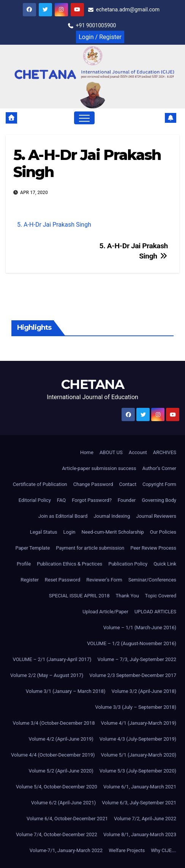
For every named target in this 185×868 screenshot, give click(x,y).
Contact (128, 484)
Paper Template (32, 548)
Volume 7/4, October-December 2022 (57, 834)
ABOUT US (111, 452)
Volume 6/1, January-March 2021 (140, 787)
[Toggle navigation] (84, 118)
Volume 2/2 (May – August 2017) (47, 675)
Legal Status (44, 532)
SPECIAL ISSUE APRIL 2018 (79, 596)
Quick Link (165, 564)
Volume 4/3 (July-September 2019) (138, 739)
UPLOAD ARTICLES (155, 612)
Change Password (93, 484)
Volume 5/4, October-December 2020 (57, 787)
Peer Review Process (153, 548)
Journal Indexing (112, 516)
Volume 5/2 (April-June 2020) (61, 771)
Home (87, 452)
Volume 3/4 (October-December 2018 (54, 723)
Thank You (127, 596)
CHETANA (92, 384)
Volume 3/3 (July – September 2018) (136, 707)
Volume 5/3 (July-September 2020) (138, 771)
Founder (127, 500)
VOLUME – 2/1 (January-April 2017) (52, 659)
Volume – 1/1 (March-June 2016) (140, 627)
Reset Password (62, 580)
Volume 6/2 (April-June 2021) (63, 803)
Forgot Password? (92, 500)
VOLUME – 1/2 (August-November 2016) (132, 643)
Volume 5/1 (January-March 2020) (139, 755)
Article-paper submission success (99, 468)
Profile (24, 564)
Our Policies (163, 532)
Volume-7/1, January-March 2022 (66, 850)
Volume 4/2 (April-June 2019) (61, 739)
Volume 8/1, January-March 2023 (140, 834)
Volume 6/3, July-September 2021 (139, 803)
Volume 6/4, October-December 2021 (67, 819)
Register (30, 580)
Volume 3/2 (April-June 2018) (144, 691)
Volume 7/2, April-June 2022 (145, 819)
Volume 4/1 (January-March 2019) (139, 723)
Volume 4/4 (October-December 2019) (53, 755)
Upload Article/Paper (105, 612)
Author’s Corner (160, 468)
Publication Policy (128, 564)
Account (138, 452)
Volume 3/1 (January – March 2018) (66, 691)
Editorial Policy (35, 500)
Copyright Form (159, 484)
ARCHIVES (165, 452)
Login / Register (100, 37)
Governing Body (159, 500)
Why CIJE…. (164, 850)
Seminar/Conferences (152, 580)
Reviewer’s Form (104, 580)
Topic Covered (161, 596)
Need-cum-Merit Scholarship (113, 532)
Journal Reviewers (156, 516)
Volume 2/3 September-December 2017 (133, 675)
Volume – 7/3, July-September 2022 (137, 659)
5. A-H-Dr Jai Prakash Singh (87, 164)
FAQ (61, 500)
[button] (155, 118)
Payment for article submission (90, 548)
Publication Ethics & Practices (70, 564)
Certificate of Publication (40, 484)
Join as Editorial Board (63, 516)
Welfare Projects (127, 850)
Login (69, 532)
